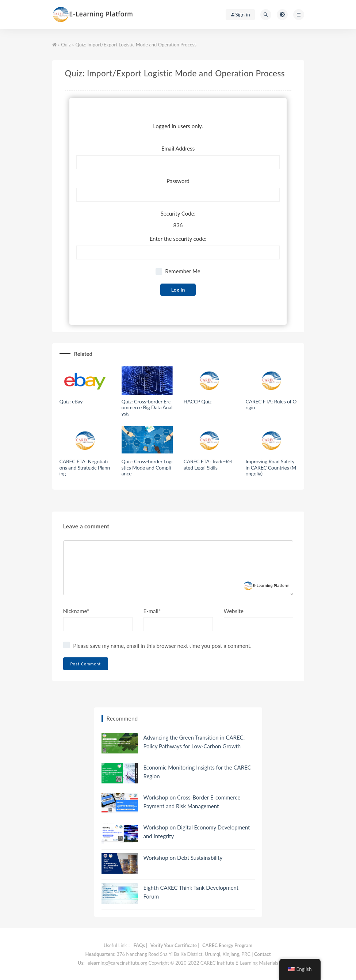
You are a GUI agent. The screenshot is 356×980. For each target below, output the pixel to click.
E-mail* (152, 611)
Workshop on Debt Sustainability (183, 858)
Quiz (66, 45)
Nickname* (76, 611)
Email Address (178, 148)
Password (178, 181)
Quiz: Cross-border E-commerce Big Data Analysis (147, 408)
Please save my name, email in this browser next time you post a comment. (162, 646)
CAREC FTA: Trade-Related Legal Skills (208, 464)
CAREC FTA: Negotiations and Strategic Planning (85, 468)
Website (234, 611)
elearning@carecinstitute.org (117, 963)
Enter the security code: (178, 239)
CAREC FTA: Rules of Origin (271, 404)
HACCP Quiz (198, 401)
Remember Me (178, 271)
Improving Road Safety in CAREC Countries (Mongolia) (271, 468)
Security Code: (178, 213)
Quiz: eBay (71, 401)
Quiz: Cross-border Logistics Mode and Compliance (147, 468)
